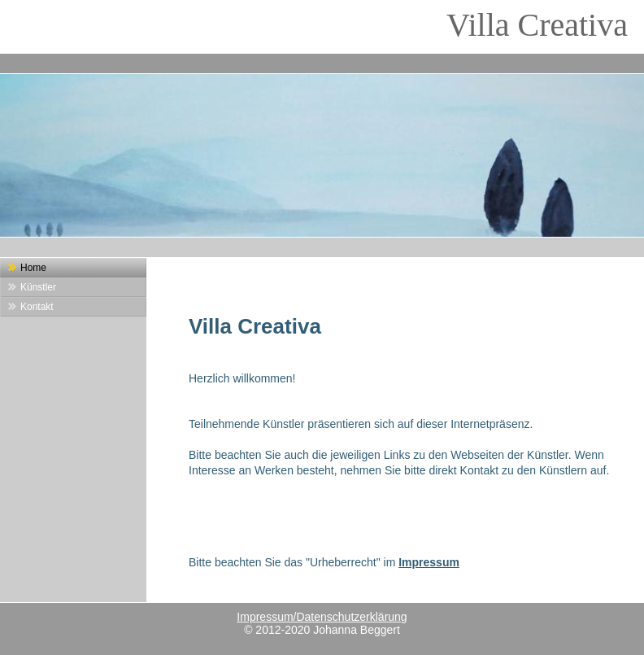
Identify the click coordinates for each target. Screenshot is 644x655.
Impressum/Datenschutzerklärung (322, 617)
